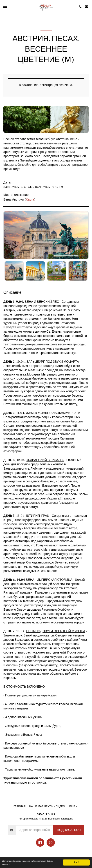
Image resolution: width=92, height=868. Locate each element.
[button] (5, 7)
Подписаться (69, 830)
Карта (30, 200)
